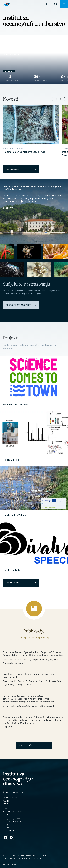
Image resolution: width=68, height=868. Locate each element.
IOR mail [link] (6, 828)
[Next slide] (63, 99)
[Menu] (64, 4)
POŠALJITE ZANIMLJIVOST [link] (21, 305)
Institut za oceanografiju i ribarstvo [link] (18, 779)
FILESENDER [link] (8, 831)
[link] (56, 4)
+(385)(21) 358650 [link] (14, 822)
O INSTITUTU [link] (9, 208)
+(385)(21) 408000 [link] (13, 819)
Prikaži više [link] (34, 746)
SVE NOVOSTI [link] (21, 169)
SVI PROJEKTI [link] (21, 583)
